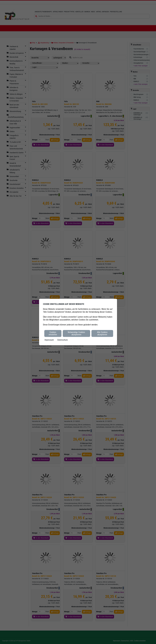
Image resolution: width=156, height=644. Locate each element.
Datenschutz (63, 340)
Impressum (49, 340)
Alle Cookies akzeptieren (102, 333)
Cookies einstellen (53, 333)
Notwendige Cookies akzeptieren (76, 333)
